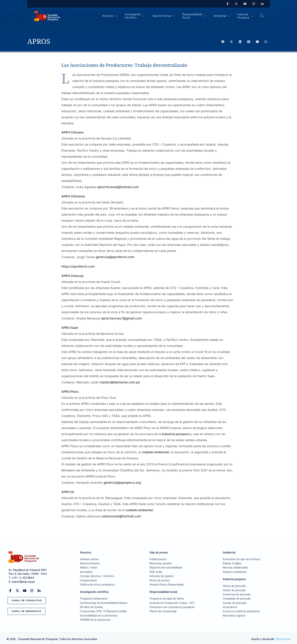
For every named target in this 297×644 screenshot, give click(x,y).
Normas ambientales (236, 565)
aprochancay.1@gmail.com (120, 317)
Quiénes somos (89, 556)
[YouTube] (245, 4)
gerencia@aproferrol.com (114, 256)
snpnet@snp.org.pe (23, 579)
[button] (262, 16)
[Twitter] (236, 4)
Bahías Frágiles (232, 561)
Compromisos (88, 578)
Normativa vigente (234, 613)
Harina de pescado (234, 583)
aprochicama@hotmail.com (116, 187)
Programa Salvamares (94, 596)
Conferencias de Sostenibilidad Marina (104, 600)
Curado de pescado (235, 600)
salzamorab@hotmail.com (120, 514)
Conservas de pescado (237, 592)
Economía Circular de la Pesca (242, 556)
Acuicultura (230, 604)
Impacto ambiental (234, 569)
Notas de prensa (160, 578)
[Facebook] (227, 4)
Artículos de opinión (161, 573)
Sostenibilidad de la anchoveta (99, 613)
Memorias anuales (161, 561)
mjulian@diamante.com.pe (118, 381)
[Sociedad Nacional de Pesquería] (47, 16)
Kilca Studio (283, 636)
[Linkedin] (262, 4)
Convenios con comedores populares (172, 604)
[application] (128, 16)
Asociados (86, 569)
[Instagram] (254, 4)
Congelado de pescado (237, 596)
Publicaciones (158, 556)
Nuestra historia (90, 561)
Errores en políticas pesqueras (241, 609)
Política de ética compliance (97, 582)
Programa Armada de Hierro (167, 596)
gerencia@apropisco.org (121, 480)
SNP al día (156, 569)
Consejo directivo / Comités (97, 573)
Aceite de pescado (234, 588)
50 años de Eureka (91, 604)
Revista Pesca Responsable (167, 582)
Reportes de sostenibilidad (166, 565)
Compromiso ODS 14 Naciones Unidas (103, 609)
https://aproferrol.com (77, 266)
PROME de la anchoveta (95, 617)
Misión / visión (89, 565)
